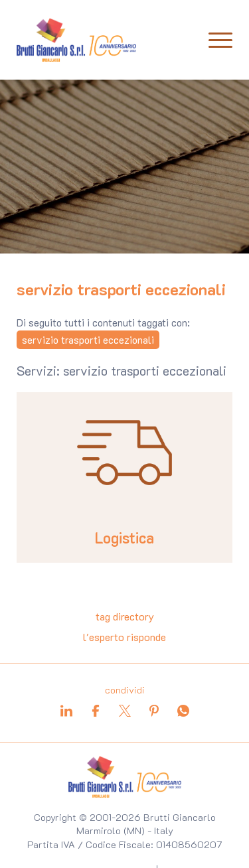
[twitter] (125, 711)
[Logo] (76, 40)
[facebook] (96, 711)
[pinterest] (154, 711)
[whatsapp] (183, 711)
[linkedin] (66, 711)
